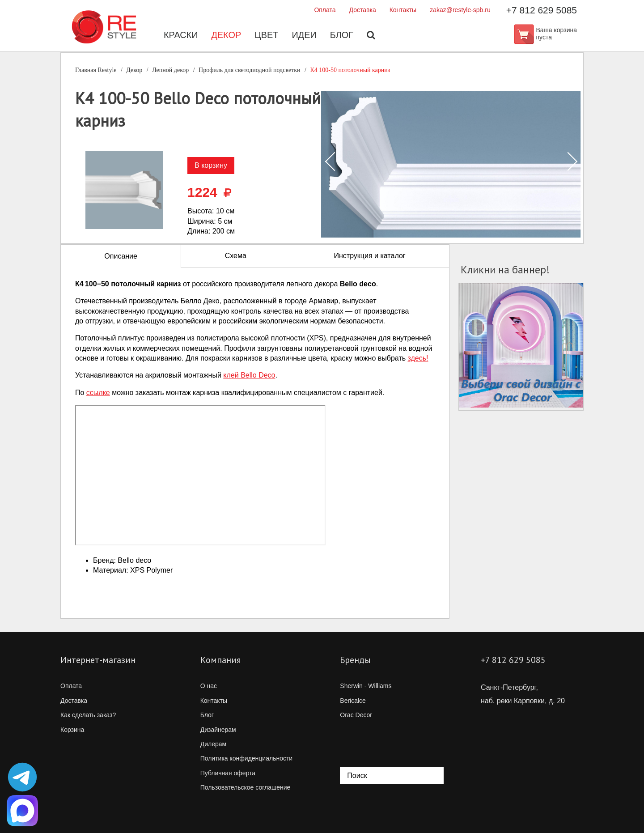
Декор (226, 36)
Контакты (403, 10)
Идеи (304, 36)
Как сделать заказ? (88, 715)
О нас (209, 686)
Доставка (363, 10)
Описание (121, 256)
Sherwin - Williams (366, 686)
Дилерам (213, 744)
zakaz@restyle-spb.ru (460, 10)
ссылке (98, 393)
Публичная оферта (228, 773)
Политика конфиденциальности (247, 758)
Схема (236, 256)
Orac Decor (356, 715)
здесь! (418, 358)
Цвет (267, 36)
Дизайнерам (218, 730)
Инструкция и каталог (369, 256)
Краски (180, 36)
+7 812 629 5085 (542, 10)
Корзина (72, 730)
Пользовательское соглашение (246, 787)
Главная (96, 70)
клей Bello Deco (249, 375)
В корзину (211, 165)
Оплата (325, 10)
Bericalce (353, 701)
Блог (342, 36)
